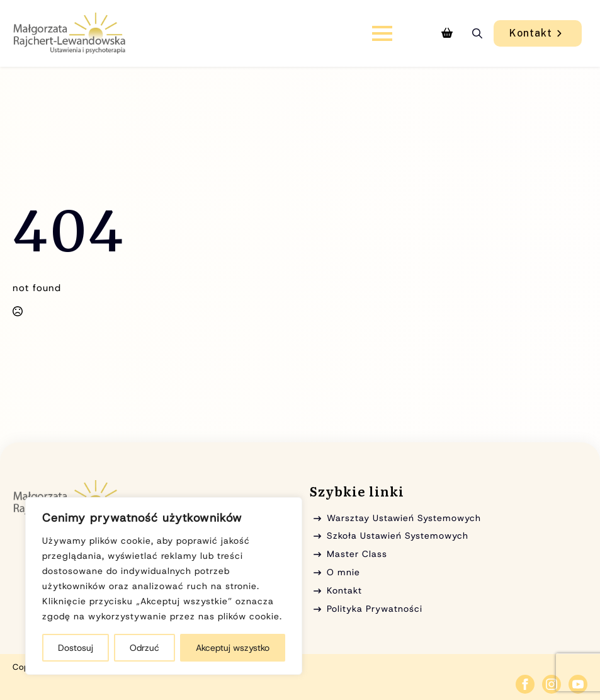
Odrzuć (144, 648)
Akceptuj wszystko (233, 648)
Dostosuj (76, 648)
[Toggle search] (477, 33)
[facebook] (525, 684)
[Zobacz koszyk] (447, 33)
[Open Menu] (382, 33)
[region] (164, 586)
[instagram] (552, 684)
